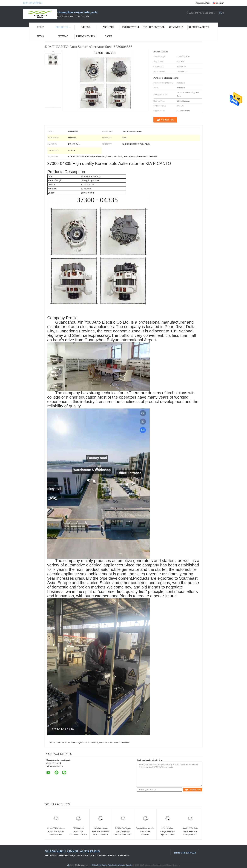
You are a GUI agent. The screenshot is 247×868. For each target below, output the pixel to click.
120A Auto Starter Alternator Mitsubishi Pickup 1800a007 (101, 831)
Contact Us (176, 27)
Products (63, 27)
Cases (108, 36)
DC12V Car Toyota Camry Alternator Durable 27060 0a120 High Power (123, 833)
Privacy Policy (86, 36)
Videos (86, 27)
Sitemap (63, 36)
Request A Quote (203, 3)
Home (40, 27)
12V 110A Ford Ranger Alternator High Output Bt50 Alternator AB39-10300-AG (168, 835)
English (220, 3)
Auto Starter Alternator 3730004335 (114, 743)
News (40, 36)
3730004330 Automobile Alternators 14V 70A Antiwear (78, 833)
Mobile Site (72, 865)
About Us (108, 27)
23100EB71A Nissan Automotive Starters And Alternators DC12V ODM (56, 833)
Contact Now (168, 120)
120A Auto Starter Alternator (67, 743)
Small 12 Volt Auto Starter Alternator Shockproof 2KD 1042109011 (190, 833)
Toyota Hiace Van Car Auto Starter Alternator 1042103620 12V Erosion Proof (145, 835)
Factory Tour (131, 27)
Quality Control (154, 27)
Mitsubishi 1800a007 (89, 743)
